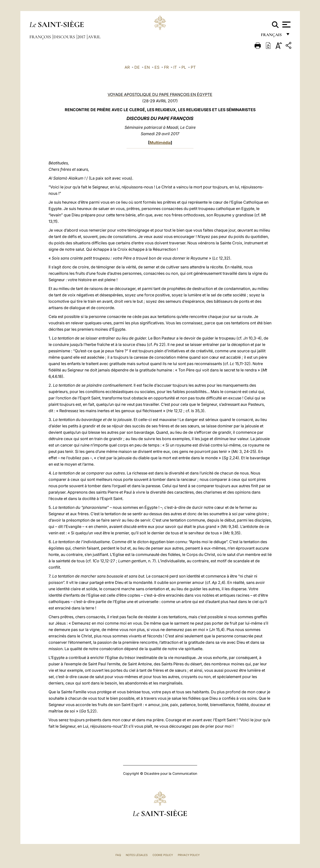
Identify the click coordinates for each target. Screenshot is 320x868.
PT (193, 67)
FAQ (118, 855)
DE (137, 67)
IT (175, 67)
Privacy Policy (189, 855)
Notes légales (137, 855)
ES (157, 67)
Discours (65, 37)
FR (166, 67)
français (272, 36)
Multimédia (160, 143)
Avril (94, 37)
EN (147, 67)
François (41, 37)
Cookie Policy (163, 855)
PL (184, 67)
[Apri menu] (286, 25)
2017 (82, 37)
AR (127, 67)
